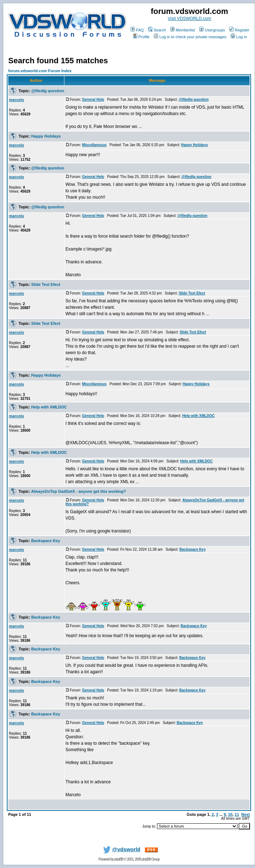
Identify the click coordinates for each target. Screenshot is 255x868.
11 (237, 814)
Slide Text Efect (46, 284)
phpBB (119, 859)
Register (239, 30)
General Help (93, 100)
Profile (141, 37)
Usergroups (212, 30)
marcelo (16, 100)
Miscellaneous (94, 145)
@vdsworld (121, 849)
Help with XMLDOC (49, 407)
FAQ (137, 30)
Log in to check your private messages (190, 37)
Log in (239, 37)
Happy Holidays (46, 136)
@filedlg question (48, 91)
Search (157, 30)
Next (245, 814)
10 (230, 814)
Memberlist (183, 30)
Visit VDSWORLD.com (189, 19)
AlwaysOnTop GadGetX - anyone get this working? (79, 491)
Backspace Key (46, 541)
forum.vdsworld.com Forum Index (40, 71)
